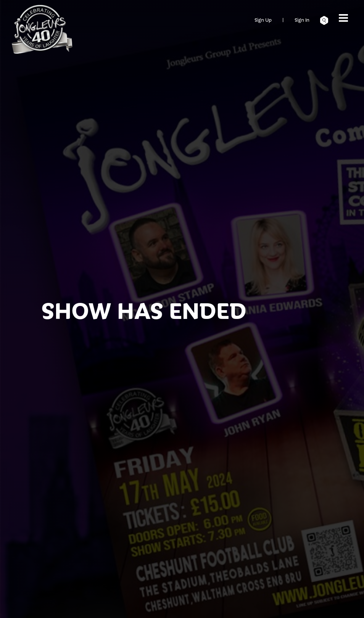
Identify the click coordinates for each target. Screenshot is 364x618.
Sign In (302, 20)
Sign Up (263, 20)
